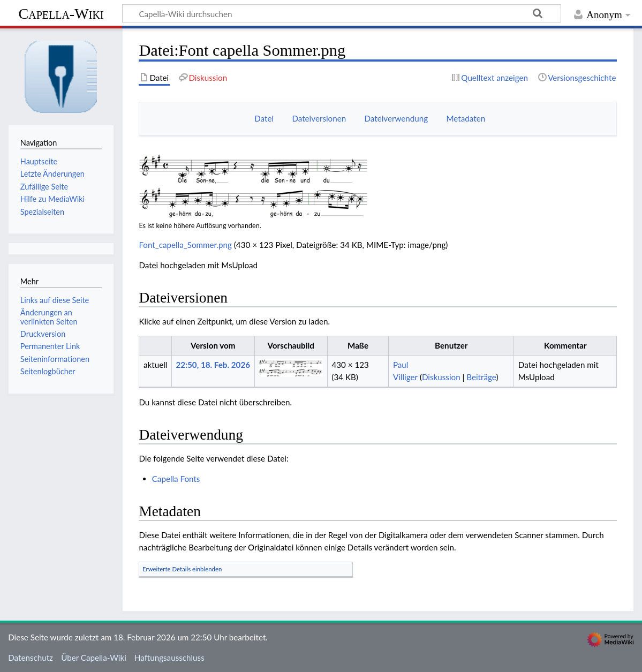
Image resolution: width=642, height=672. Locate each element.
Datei (264, 118)
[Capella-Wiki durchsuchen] (342, 13)
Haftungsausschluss (169, 658)
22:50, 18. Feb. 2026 (213, 365)
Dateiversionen (319, 118)
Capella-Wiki (61, 14)
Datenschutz (31, 658)
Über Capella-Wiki (94, 658)
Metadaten (466, 118)
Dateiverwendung (396, 118)
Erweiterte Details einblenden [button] (182, 569)
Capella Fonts (176, 479)
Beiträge (481, 377)
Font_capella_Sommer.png (185, 245)
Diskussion (441, 377)
